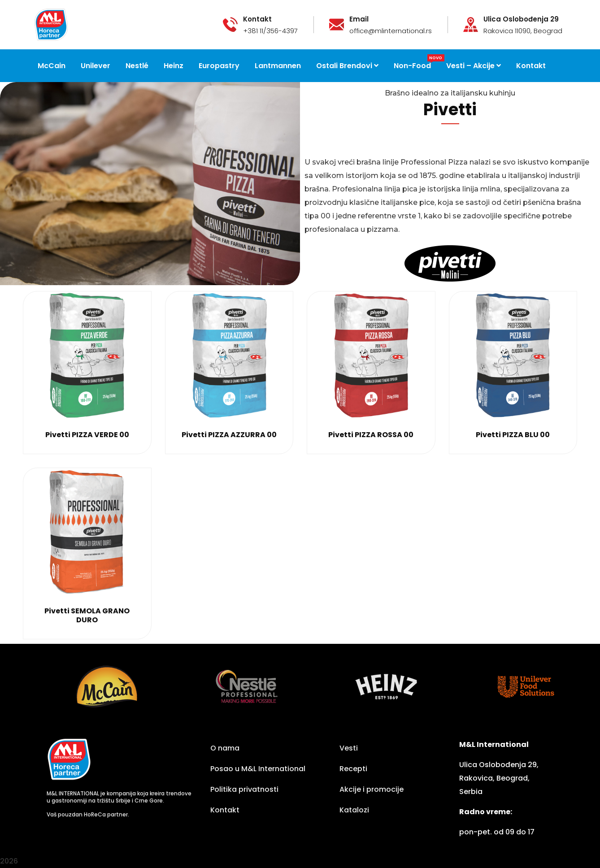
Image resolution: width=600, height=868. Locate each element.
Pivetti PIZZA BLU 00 (513, 435)
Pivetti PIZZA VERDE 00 (87, 435)
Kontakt (225, 810)
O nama (225, 748)
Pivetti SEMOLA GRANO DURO (87, 615)
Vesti (349, 748)
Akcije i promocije (372, 789)
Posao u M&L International (258, 769)
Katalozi (354, 810)
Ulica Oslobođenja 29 (521, 19)
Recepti (353, 769)
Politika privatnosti (244, 789)
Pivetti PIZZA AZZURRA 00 (229, 435)
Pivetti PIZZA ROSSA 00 (371, 435)
